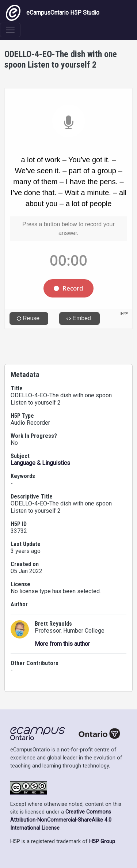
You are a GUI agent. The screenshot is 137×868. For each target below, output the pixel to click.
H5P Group (102, 842)
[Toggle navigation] (10, 30)
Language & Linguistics (40, 463)
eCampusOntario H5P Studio (53, 13)
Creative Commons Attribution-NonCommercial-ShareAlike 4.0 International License (61, 820)
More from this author (62, 644)
